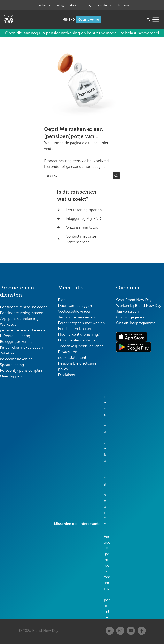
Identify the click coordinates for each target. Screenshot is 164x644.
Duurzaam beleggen (75, 306)
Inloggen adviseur (68, 5)
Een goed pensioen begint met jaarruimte (107, 577)
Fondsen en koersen (75, 329)
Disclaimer (67, 375)
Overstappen (11, 376)
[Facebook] (142, 631)
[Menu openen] (156, 19)
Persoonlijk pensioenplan (21, 370)
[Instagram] (120, 631)
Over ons (123, 5)
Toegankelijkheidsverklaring (81, 346)
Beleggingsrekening (16, 342)
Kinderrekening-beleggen (21, 347)
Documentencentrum (76, 340)
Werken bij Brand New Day (139, 306)
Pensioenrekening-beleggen (24, 307)
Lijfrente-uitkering (15, 336)
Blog (89, 5)
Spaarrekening (12, 365)
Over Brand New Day (134, 300)
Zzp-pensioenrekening (19, 319)
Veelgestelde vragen (75, 311)
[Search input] (79, 176)
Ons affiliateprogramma (136, 323)
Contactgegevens (131, 317)
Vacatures (104, 5)
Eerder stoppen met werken (81, 323)
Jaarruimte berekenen (76, 317)
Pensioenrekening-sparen (22, 313)
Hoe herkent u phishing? (79, 334)
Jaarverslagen (127, 311)
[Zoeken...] (142, 20)
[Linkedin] (110, 631)
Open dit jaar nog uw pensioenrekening (82, 33)
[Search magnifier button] (116, 176)
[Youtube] (131, 631)
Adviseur (45, 5)
